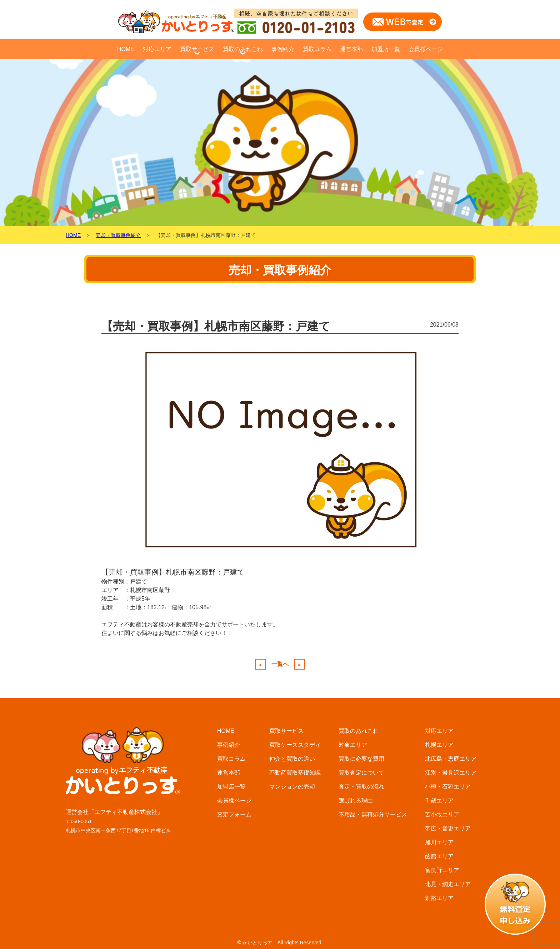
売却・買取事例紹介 (118, 235)
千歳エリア (439, 801)
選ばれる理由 (356, 801)
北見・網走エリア (448, 884)
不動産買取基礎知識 (295, 773)
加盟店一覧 (386, 49)
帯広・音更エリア (448, 828)
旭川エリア (439, 842)
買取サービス (197, 49)
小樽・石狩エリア (448, 787)
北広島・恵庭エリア (451, 759)
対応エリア (157, 49)
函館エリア (439, 856)
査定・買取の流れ (361, 787)
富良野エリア (442, 870)
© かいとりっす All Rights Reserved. (280, 943)
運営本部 (351, 49)
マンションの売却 (292, 787)
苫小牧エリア (442, 814)
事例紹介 (283, 49)
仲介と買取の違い (292, 759)
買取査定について (361, 773)
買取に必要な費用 (361, 759)
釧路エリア (439, 898)
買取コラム (317, 49)
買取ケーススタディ (295, 745)
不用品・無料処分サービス (373, 814)
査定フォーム (234, 814)
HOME (126, 49)
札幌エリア (439, 745)
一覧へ (280, 664)
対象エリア (353, 745)
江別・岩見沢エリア (451, 773)
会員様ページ (426, 49)
